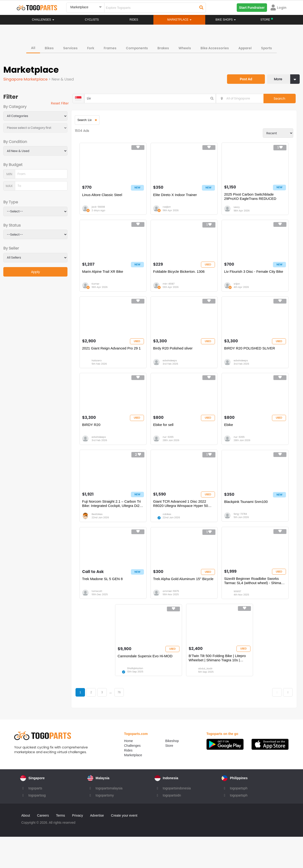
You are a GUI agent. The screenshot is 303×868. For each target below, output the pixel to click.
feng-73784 (242, 537)
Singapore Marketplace (27, 78)
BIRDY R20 (100, 443)
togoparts (35, 819)
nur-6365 (173, 456)
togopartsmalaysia (109, 819)
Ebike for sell (169, 443)
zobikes (172, 537)
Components (137, 46)
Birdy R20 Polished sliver (178, 362)
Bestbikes (106, 537)
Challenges (43, 20)
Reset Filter (67, 104)
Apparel (245, 46)
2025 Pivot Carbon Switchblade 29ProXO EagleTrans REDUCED (252, 202)
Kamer (105, 294)
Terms (60, 847)
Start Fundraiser (252, 8)
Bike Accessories (215, 46)
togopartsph (239, 819)
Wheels (185, 46)
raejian (172, 213)
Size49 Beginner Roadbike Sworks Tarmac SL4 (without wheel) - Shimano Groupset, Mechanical (253, 608)
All (33, 46)
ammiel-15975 (176, 618)
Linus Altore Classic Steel (111, 200)
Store (169, 777)
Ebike (230, 443)
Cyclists (92, 20)
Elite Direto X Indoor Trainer (180, 200)
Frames (110, 46)
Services (70, 46)
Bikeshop (172, 772)
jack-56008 (107, 213)
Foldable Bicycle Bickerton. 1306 (184, 281)
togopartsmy (105, 827)
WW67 (239, 618)
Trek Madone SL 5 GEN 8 (111, 605)
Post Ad (240, 73)
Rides (134, 20)
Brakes (163, 46)
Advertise (97, 847)
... (121, 723)
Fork (91, 46)
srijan (238, 294)
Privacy (78, 847)
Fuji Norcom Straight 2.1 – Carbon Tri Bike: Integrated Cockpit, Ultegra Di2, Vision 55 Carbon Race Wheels (119, 526)
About (26, 847)
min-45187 (174, 294)
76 (130, 723)
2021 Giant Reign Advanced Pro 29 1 (119, 364)
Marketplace (133, 786)
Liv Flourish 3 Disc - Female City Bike (251, 283)
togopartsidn (172, 827)
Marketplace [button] (180, 20)
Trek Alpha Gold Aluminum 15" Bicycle (182, 607)
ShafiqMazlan (142, 699)
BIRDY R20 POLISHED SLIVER (251, 362)
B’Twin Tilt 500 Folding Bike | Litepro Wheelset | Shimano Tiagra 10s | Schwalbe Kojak (221, 689)
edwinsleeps (175, 375)
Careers (43, 847)
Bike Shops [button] (226, 20)
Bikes (49, 46)
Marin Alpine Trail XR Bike (112, 281)
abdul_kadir (209, 699)
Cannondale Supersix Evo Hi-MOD (152, 686)
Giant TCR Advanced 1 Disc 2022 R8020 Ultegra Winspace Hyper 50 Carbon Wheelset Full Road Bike (186, 526)
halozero (106, 375)
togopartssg (37, 827)
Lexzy (238, 213)
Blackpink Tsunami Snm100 (247, 524)
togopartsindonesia (177, 819)
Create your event (124, 847)
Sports (267, 46)
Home (128, 772)
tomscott (106, 618)
